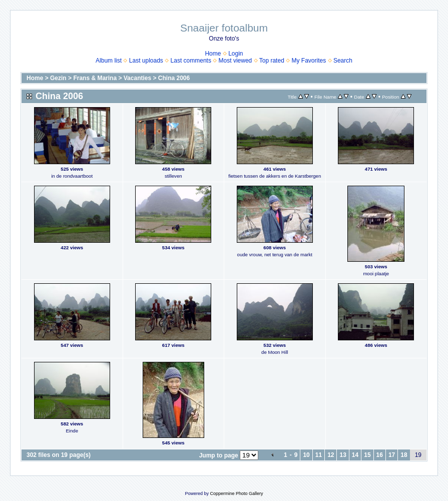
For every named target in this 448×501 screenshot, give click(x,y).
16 (380, 455)
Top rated (272, 61)
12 (331, 455)
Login (236, 54)
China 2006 (174, 78)
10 (306, 455)
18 (404, 455)
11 (319, 455)
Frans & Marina (95, 78)
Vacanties (137, 78)
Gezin (58, 78)
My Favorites (309, 61)
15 (367, 455)
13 (343, 455)
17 (392, 455)
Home (213, 54)
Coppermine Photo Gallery (236, 493)
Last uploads (146, 61)
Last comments (191, 61)
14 (355, 455)
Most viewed (236, 61)
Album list (109, 61)
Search (343, 61)
